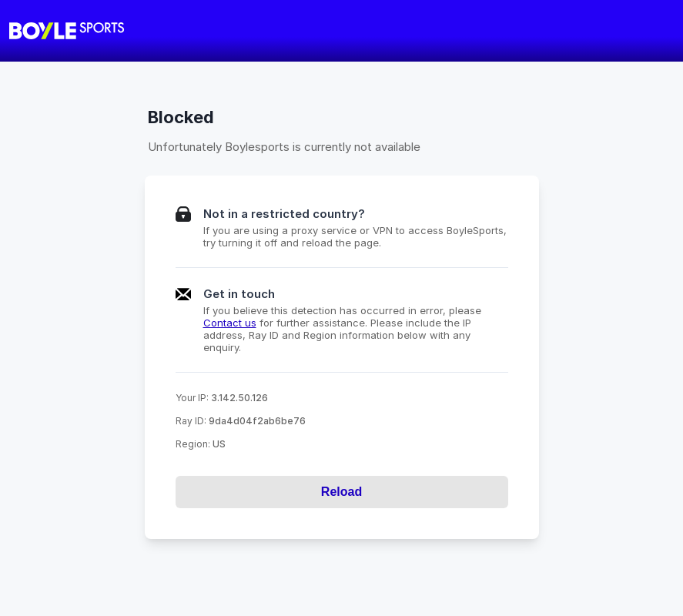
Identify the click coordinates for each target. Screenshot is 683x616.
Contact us (230, 323)
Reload (341, 492)
